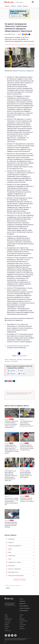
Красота (10, 542)
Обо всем (22, 629)
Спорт (6, 629)
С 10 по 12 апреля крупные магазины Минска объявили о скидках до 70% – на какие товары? (26, 474)
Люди (6, 615)
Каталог (14, 6)
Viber (21, 371)
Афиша (6, 625)
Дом (8, 552)
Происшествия (23, 621)
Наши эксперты (25, 608)
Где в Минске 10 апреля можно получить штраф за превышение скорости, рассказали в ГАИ (11, 501)
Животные (10, 556)
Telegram (11, 371)
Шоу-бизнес (23, 625)
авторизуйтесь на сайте (22, 394)
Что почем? (8, 621)
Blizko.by (29, 639)
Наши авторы (24, 606)
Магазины (10, 566)
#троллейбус (15, 361)
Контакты (7, 608)
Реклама (22, 601)
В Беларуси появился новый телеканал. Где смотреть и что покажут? (27, 500)
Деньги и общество (13, 569)
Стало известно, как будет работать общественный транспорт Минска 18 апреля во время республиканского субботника (11, 476)
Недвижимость (9, 619)
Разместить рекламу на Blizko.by (13, 585)
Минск (7, 409)
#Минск (7, 359)
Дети (9, 549)
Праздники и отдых (13, 562)
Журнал (25, 6)
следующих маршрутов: (26, 71)
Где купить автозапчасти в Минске (18, 346)
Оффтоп (22, 627)
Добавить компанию (20, 580)
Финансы (7, 627)
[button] (7, 397)
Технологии (8, 631)
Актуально (7, 623)
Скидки (19, 6)
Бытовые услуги (12, 572)
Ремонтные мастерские (15, 576)
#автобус (20, 359)
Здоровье (10, 539)
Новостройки (24, 611)
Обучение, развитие (14, 546)
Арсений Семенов (22, 356)
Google (22, 374)
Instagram (12, 374)
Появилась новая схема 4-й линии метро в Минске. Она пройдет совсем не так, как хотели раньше (11, 424)
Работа (21, 615)
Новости (7, 6)
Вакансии (23, 604)
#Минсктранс (13, 359)
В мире (21, 623)
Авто (9, 559)
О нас (21, 599)
